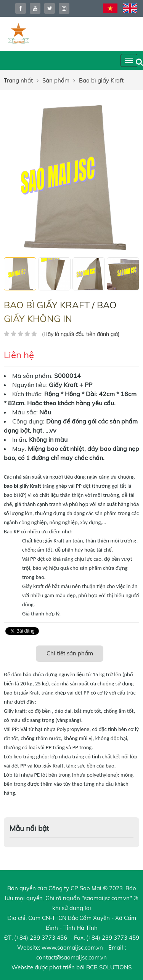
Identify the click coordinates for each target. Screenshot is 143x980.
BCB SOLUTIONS (109, 967)
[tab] (70, 654)
